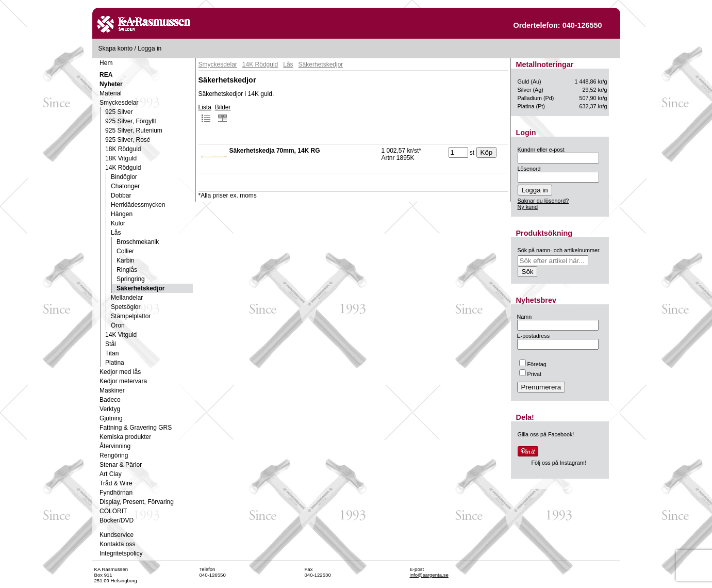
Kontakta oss (117, 544)
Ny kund (528, 207)
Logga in (150, 48)
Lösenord (529, 169)
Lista (205, 113)
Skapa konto (116, 48)
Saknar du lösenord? (543, 201)
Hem (106, 63)
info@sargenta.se (429, 575)
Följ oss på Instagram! (559, 463)
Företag (533, 364)
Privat (531, 374)
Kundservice (117, 535)
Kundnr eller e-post (541, 150)
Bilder (223, 113)
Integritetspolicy (121, 553)
